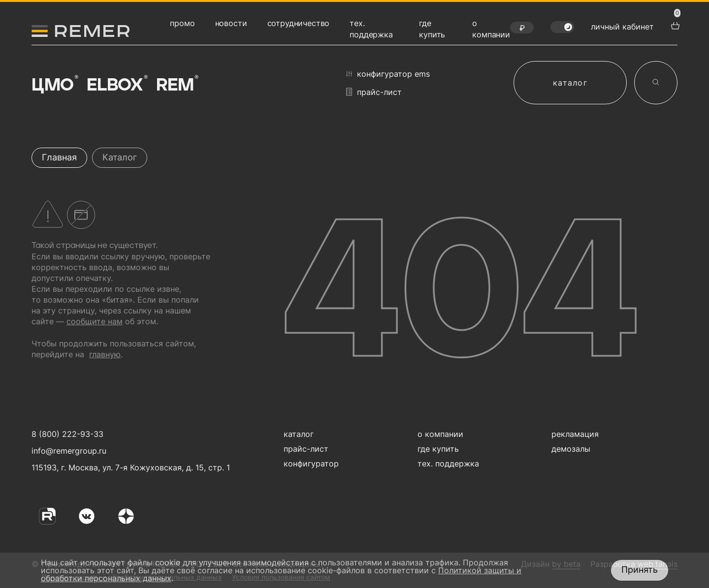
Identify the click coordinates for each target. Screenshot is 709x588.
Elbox (117, 85)
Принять (640, 570)
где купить (438, 449)
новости (231, 23)
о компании (440, 434)
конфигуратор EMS (388, 74)
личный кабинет (622, 27)
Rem (177, 85)
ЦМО (54, 85)
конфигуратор (311, 464)
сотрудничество (299, 23)
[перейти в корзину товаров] (674, 25)
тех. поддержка (448, 464)
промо (182, 23)
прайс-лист (374, 92)
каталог (570, 83)
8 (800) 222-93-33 (67, 434)
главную (105, 354)
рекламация (575, 434)
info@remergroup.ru (68, 451)
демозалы (571, 449)
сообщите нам (95, 321)
